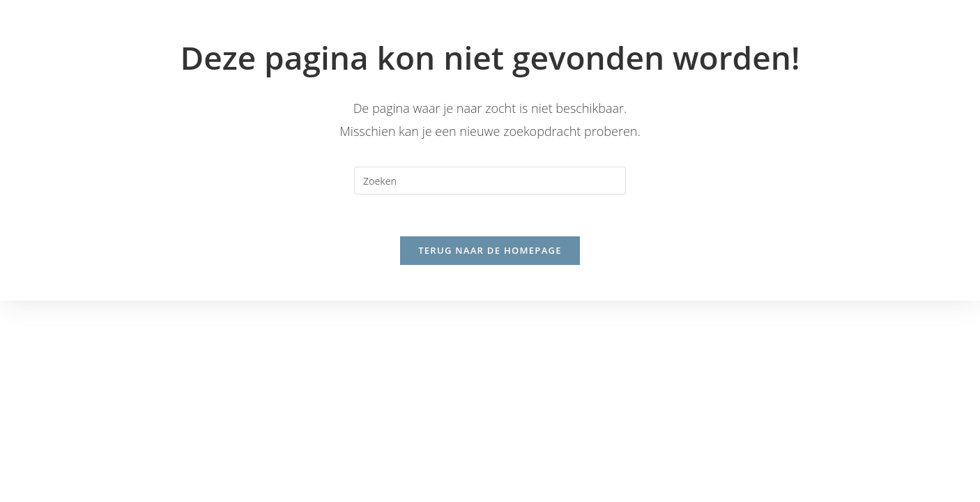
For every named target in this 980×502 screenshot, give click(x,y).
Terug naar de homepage (490, 251)
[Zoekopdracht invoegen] (490, 181)
